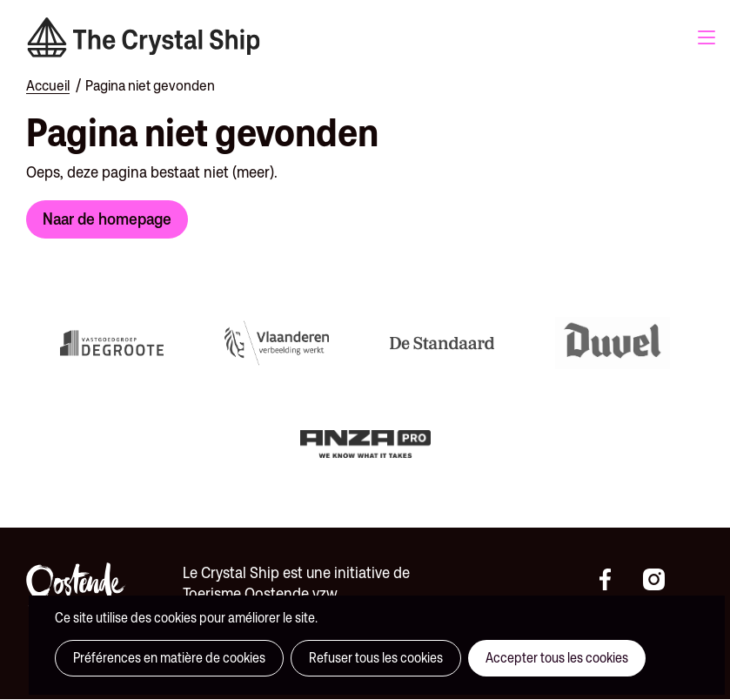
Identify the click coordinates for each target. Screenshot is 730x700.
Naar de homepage (107, 219)
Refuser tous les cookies (376, 658)
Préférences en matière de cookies (169, 658)
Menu (707, 37)
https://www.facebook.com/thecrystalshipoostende (617, 580)
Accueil (48, 85)
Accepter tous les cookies (557, 658)
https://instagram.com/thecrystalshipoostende (660, 580)
